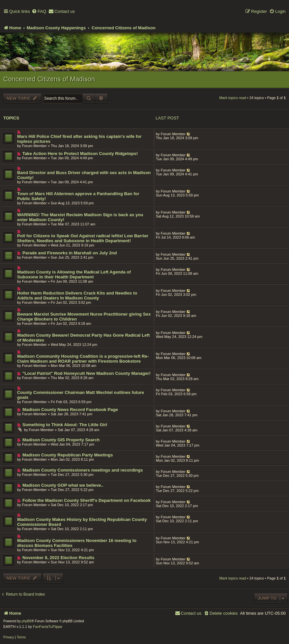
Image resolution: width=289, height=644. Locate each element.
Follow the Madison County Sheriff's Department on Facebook (87, 500)
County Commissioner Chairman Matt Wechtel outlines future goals (81, 395)
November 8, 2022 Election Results (58, 558)
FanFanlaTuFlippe (48, 627)
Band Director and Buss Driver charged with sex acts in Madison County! (84, 175)
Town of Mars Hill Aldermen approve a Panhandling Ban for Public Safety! (78, 196)
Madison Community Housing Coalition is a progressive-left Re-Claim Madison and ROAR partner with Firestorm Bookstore (83, 359)
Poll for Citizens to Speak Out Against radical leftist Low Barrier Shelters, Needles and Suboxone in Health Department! (83, 238)
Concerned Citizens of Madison (49, 79)
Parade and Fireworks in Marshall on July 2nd (70, 253)
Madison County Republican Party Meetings (68, 455)
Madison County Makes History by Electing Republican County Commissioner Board (82, 522)
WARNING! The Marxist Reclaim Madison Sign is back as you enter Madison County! (80, 217)
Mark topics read (232, 98)
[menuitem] (39, 12)
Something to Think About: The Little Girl (65, 425)
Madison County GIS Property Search (61, 440)
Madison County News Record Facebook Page (70, 410)
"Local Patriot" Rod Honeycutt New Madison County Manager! (87, 373)
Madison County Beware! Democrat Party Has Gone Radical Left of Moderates (83, 338)
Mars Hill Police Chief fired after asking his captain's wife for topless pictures (79, 139)
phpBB (27, 621)
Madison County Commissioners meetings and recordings (83, 470)
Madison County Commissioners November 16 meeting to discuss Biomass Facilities (77, 543)
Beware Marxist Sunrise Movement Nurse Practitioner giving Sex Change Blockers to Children (84, 317)
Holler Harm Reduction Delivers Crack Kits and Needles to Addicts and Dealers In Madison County (77, 296)
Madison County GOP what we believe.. (63, 485)
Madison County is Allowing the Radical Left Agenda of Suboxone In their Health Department (74, 274)
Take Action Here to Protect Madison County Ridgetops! (80, 154)
